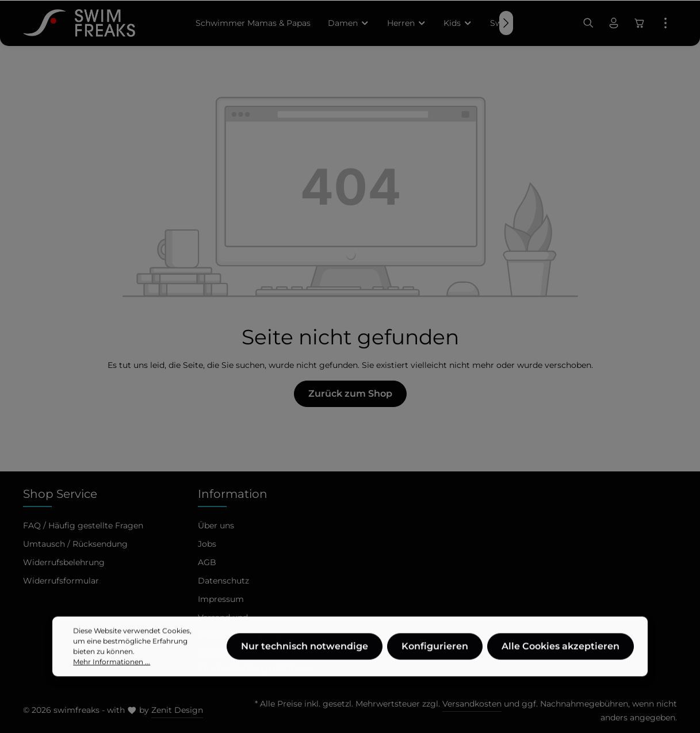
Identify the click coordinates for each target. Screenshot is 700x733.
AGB (207, 562)
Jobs (207, 544)
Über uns (216, 525)
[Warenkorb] (640, 23)
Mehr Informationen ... (112, 683)
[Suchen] (588, 23)
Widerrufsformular (61, 581)
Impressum (221, 599)
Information (233, 494)
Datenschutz (223, 581)
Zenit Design (177, 710)
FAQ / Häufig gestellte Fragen (83, 525)
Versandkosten (472, 704)
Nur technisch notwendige (305, 668)
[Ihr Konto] (614, 23)
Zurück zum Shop (350, 394)
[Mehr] (665, 23)
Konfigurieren (435, 668)
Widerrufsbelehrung (64, 562)
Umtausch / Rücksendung (75, 544)
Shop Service (60, 494)
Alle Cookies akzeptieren (561, 668)
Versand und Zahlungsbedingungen (244, 625)
